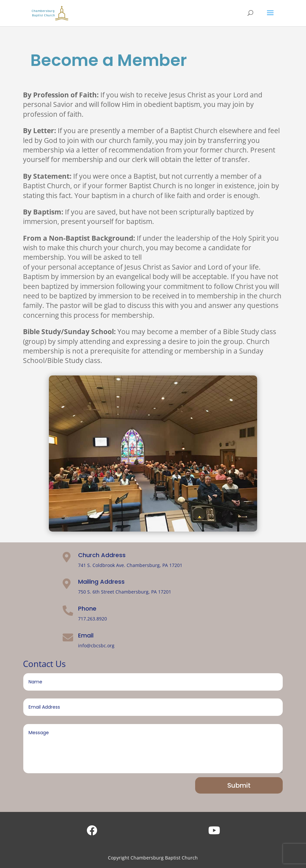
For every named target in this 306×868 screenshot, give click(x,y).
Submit (239, 785)
